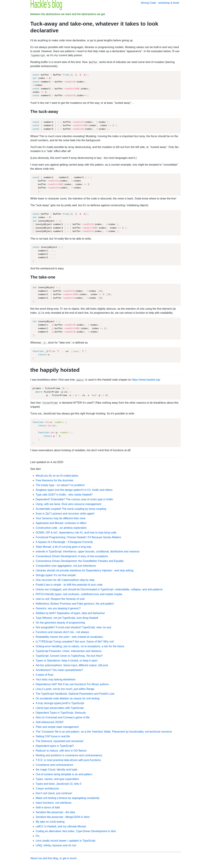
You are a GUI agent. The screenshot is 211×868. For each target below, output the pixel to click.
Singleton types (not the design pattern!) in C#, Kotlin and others (74, 490)
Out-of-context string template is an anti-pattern (64, 774)
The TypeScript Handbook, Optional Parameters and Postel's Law (75, 694)
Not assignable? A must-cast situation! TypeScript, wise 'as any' (74, 627)
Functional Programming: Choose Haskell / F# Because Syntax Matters (78, 537)
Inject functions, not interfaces (54, 803)
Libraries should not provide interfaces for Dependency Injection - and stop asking (85, 570)
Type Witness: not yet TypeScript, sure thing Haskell (67, 618)
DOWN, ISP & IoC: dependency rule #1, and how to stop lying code (76, 533)
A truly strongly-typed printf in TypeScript (60, 703)
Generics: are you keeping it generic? (58, 608)
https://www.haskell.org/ (146, 380)
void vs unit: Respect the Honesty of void (60, 599)
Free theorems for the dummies (55, 480)
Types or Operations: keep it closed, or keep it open (67, 661)
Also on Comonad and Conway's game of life (63, 717)
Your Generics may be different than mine (61, 518)
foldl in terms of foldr (48, 807)
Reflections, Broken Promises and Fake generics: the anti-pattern (75, 604)
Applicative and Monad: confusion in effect (61, 523)
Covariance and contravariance (54, 765)
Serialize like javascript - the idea (55, 812)
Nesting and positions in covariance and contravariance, (69, 755)
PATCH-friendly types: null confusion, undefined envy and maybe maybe (79, 594)
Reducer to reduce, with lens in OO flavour (61, 751)
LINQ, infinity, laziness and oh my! (56, 845)
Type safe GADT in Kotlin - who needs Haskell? (64, 495)
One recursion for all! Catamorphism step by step (65, 580)
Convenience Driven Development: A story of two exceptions (72, 556)
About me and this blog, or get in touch (53, 858)
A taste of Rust (44, 675)
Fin (38, 836)
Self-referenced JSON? (50, 722)
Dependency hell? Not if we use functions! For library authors (72, 684)
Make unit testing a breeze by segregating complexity (68, 798)
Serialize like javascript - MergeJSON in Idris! (63, 817)
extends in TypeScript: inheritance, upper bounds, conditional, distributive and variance (87, 551)
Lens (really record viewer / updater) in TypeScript (66, 841)
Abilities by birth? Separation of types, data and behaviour (70, 613)
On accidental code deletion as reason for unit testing (68, 698)
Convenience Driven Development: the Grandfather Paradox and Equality (80, 561)
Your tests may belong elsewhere (56, 679)
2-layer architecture (47, 789)
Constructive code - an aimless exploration (61, 528)
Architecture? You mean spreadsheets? (59, 670)
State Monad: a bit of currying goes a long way (63, 547)
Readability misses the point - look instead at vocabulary (69, 637)
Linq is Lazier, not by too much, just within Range (65, 689)
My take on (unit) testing (50, 822)
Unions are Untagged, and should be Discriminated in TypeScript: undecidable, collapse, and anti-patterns (99, 589)
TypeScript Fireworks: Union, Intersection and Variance (69, 651)
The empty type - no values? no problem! (60, 485)
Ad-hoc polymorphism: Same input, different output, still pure (72, 665)
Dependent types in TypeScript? (55, 746)
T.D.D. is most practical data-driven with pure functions (68, 760)
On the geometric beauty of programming (60, 623)
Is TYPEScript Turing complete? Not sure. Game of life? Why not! (75, 642)
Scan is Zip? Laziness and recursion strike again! (65, 514)
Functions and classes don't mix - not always (62, 632)
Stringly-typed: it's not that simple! (56, 575)
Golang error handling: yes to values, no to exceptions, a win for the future (80, 646)
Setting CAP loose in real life (53, 736)
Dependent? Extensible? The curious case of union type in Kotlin (74, 499)
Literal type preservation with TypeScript (60, 708)
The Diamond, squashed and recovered (59, 741)
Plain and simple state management (57, 727)
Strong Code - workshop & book (160, 3)
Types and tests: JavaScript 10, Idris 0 (58, 784)
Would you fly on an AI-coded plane (57, 476)
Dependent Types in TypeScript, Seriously (61, 713)
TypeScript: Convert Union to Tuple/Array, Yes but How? (69, 656)
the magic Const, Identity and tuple (56, 770)
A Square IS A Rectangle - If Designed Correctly (64, 542)
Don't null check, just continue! (54, 793)
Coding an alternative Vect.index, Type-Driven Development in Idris (76, 831)
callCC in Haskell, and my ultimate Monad (61, 826)
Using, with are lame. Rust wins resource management (68, 504)
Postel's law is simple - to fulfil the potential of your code (69, 585)
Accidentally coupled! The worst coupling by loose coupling (71, 509)
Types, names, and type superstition (57, 779)
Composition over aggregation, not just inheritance (66, 566)
